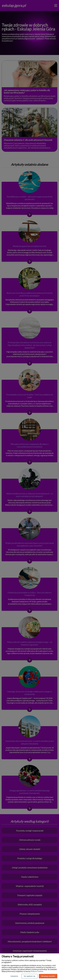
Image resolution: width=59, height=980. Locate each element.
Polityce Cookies (37, 971)
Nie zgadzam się (29, 976)
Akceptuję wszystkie (48, 976)
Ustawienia (14, 976)
